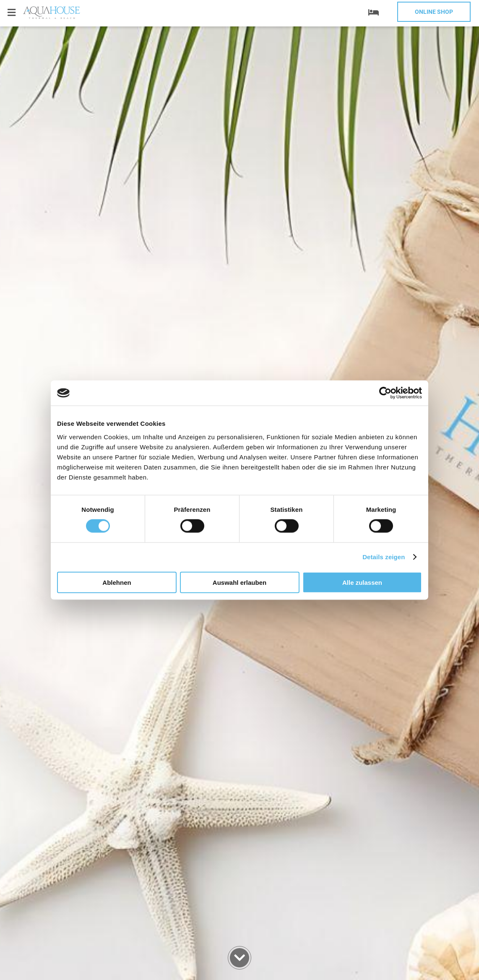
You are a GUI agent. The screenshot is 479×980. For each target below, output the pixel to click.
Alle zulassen (362, 582)
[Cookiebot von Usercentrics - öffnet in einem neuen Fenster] (385, 393)
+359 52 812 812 (59, 33)
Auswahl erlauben (239, 582)
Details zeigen (384, 557)
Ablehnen (117, 582)
